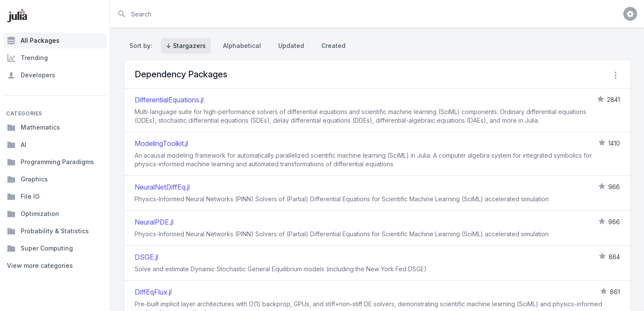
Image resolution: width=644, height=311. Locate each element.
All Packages (33, 41)
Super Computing (40, 248)
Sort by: (143, 46)
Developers (31, 75)
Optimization (33, 214)
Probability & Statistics (48, 231)
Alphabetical (242, 46)
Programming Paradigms (50, 162)
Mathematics (33, 127)
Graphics (27, 179)
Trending (27, 58)
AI (17, 145)
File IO (23, 197)
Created (333, 46)
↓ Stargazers (186, 46)
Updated (291, 46)
